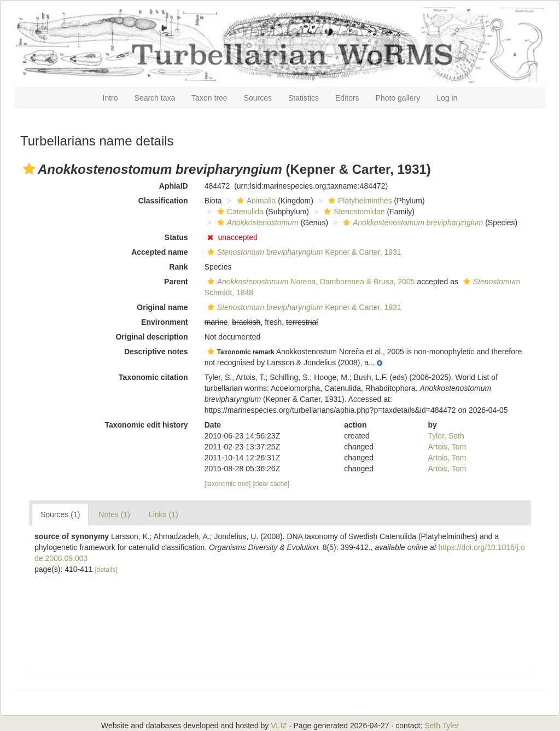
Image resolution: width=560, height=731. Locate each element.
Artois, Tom (447, 447)
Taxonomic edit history (146, 425)
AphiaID (174, 186)
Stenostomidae (353, 212)
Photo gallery (398, 98)
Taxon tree (209, 98)
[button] (29, 169)
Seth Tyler (442, 726)
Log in (447, 98)
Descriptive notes (156, 352)
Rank (178, 267)
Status (176, 237)
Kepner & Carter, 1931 (303, 252)
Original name (162, 307)
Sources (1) (60, 514)
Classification (163, 201)
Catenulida (239, 212)
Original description (151, 337)
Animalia (255, 201)
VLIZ (279, 726)
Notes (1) (114, 514)
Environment (165, 322)
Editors (347, 98)
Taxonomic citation (153, 377)
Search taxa (155, 98)
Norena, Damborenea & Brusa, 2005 (310, 282)
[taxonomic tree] (228, 484)
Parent (176, 282)
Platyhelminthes (359, 201)
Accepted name (159, 252)
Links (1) (164, 514)
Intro (110, 98)
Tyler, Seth (446, 436)
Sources (258, 98)
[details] (106, 570)
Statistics (304, 98)
